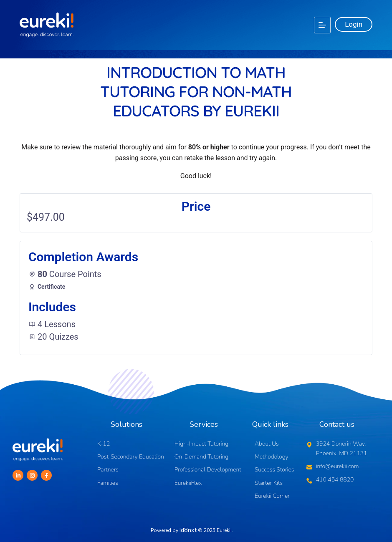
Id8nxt (188, 529)
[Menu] (322, 25)
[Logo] (47, 25)
